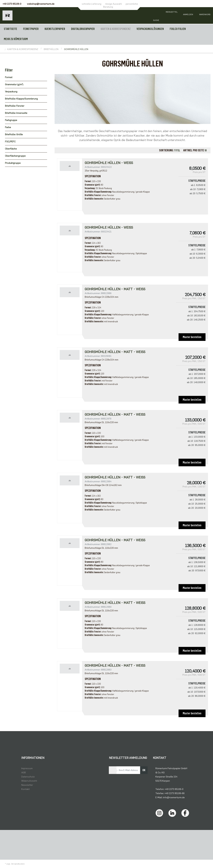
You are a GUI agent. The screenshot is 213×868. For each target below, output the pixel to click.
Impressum (27, 768)
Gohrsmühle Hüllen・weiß (109, 163)
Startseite (10, 29)
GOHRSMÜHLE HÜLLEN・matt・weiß (115, 289)
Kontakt (25, 789)
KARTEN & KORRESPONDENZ (116, 29)
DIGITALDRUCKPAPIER (83, 29)
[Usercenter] (188, 15)
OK (144, 770)
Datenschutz (28, 777)
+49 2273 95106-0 (12, 4)
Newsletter (27, 785)
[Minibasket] (205, 15)
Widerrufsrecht (29, 781)
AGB (24, 773)
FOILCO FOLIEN (178, 29)
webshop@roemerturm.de (41, 4)
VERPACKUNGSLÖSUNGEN (150, 29)
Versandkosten (18, 864)
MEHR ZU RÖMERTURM (16, 39)
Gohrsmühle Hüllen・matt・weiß (115, 352)
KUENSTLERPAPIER (55, 29)
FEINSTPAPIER (31, 29)
